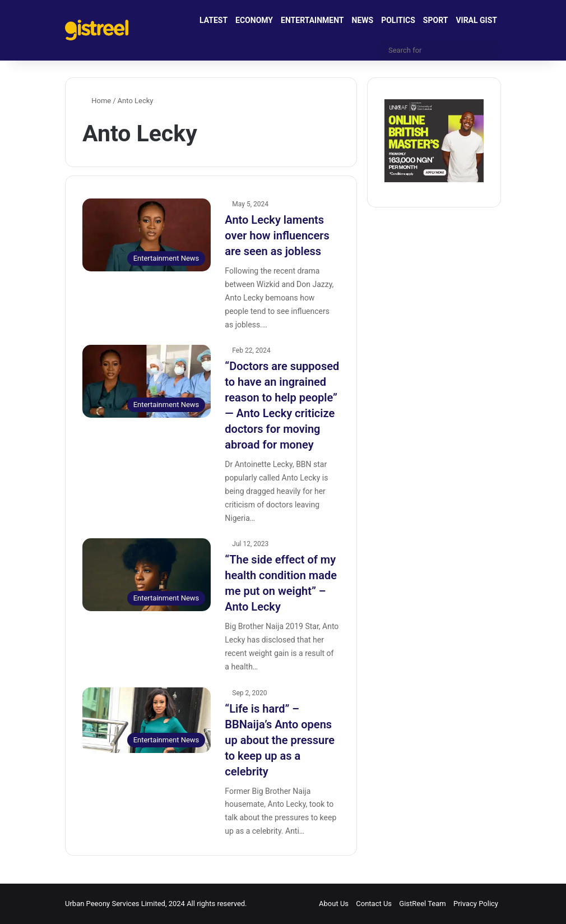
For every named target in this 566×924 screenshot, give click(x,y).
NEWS (363, 20)
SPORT (436, 20)
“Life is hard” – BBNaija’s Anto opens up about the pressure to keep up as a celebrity (280, 740)
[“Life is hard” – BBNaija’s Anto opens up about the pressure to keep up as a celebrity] (147, 720)
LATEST (214, 20)
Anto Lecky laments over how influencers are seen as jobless (277, 235)
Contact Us (374, 904)
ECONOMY (254, 20)
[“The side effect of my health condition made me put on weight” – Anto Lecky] (147, 574)
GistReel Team (422, 904)
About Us (334, 904)
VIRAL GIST (476, 20)
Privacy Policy (476, 904)
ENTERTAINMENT (312, 20)
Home (97, 101)
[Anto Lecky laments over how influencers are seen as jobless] (147, 235)
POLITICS (398, 20)
